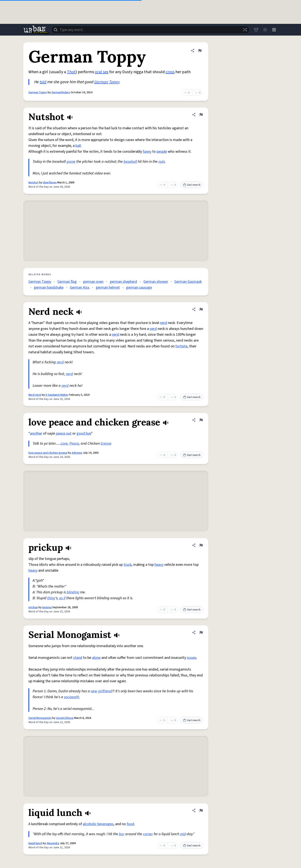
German (101, 82)
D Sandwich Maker (57, 395)
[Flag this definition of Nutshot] (201, 115)
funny (147, 152)
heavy (159, 565)
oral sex (102, 72)
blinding (73, 592)
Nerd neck (35, 395)
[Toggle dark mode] (265, 30)
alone (96, 658)
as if (62, 598)
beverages (105, 824)
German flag (67, 282)
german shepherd (123, 282)
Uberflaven (50, 183)
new (94, 691)
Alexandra (53, 843)
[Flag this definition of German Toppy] (200, 51)
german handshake (49, 287)
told (43, 82)
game (71, 162)
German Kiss (80, 287)
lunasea (47, 607)
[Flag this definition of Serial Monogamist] (201, 632)
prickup (33, 607)
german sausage (139, 287)
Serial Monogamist (40, 718)
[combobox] (150, 30)
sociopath (71, 697)
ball (78, 146)
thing (51, 598)
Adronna (77, 453)
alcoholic (90, 824)
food (130, 824)
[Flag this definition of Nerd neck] (201, 309)
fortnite (181, 346)
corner (148, 834)
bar (122, 834)
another (36, 433)
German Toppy (38, 92)
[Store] (255, 30)
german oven (93, 282)
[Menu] (274, 30)
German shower (156, 282)
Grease (106, 444)
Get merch (192, 185)
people (162, 152)
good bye (84, 433)
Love (64, 444)
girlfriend (105, 691)
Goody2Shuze (65, 718)
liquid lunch (35, 843)
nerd (163, 323)
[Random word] (244, 30)
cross (170, 72)
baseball (130, 162)
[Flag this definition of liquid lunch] (201, 810)
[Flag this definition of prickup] (201, 545)
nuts (162, 162)
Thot (71, 72)
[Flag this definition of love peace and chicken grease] (201, 420)
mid (183, 834)
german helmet (108, 287)
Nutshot (33, 183)
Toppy (114, 82)
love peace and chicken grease (48, 453)
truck (128, 565)
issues (192, 658)
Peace (74, 444)
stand (78, 658)
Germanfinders (61, 92)
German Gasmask (188, 282)
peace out (64, 433)
